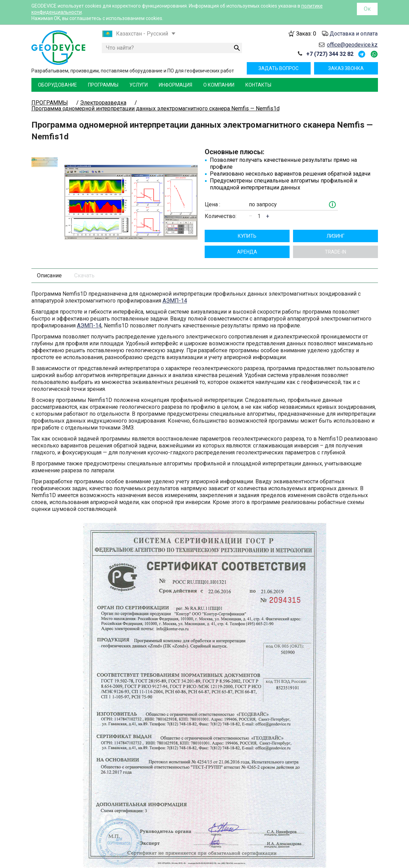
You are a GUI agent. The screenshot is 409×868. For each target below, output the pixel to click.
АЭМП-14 (175, 287)
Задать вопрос (279, 68)
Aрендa (247, 238)
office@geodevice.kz (352, 45)
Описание (49, 262)
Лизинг (335, 222)
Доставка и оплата (354, 34)
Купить (247, 222)
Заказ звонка (346, 68)
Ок (367, 9)
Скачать (84, 262)
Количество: (221, 209)
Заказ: (306, 34)
